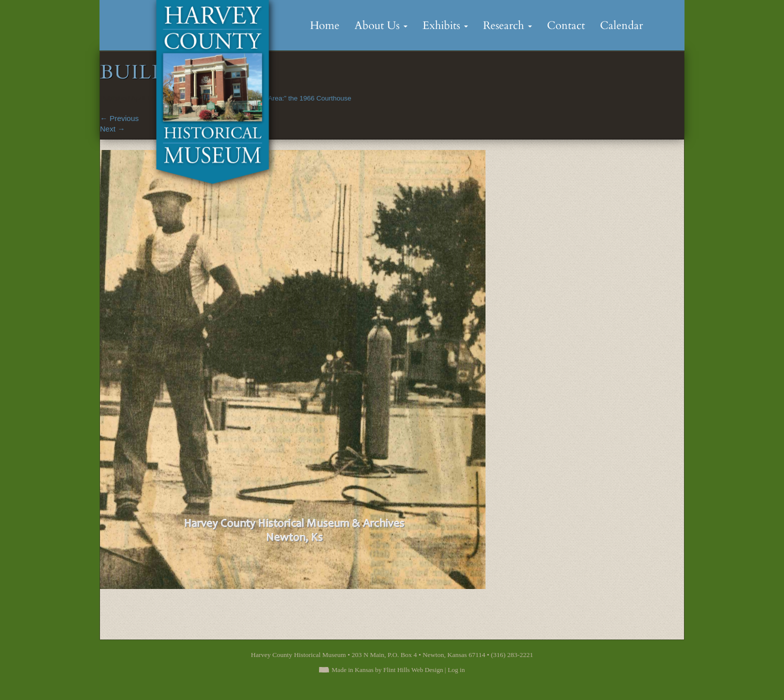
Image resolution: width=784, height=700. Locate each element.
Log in (456, 670)
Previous (119, 118)
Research (507, 25)
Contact (566, 25)
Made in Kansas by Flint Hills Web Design (387, 670)
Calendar (621, 25)
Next (112, 129)
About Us (381, 25)
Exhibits (445, 25)
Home (325, 25)
